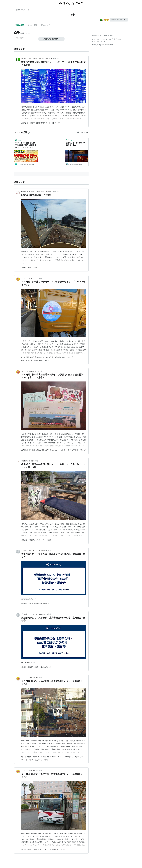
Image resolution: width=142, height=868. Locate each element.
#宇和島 (75, 450)
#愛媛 (23, 268)
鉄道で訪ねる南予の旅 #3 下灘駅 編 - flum (76, 144)
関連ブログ (46, 25)
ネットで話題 (33, 25)
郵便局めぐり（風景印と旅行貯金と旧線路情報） (37, 192)
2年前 (40, 278)
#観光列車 (50, 357)
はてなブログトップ (99, 41)
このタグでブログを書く (119, 20)
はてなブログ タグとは (100, 39)
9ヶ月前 (57, 192)
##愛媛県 (25, 123)
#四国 (41, 360)
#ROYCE (47, 849)
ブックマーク (20, 140)
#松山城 (24, 540)
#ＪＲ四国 (25, 357)
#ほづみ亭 (79, 757)
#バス (40, 849)
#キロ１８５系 (68, 357)
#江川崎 (83, 450)
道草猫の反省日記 (27, 461)
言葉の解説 (20, 25)
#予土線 (32, 450)
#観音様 (46, 603)
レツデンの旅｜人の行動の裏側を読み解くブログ (37, 59)
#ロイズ (55, 849)
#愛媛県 (32, 540)
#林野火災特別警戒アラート (40, 123)
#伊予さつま (69, 757)
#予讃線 (58, 357)
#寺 (50, 667)
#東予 (38, 540)
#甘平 (46, 760)
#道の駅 (63, 849)
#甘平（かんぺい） (36, 760)
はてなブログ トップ (22, 10)
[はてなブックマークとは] (29, 132)
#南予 (60, 123)
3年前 (36, 461)
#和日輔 (24, 760)
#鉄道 (35, 268)
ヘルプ (110, 39)
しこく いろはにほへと (29, 278)
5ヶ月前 (57, 59)
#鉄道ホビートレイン (55, 757)
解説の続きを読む (51, 39)
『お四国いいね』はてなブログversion (34, 551)
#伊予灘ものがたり (37, 357)
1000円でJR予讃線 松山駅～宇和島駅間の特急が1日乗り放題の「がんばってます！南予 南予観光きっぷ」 (26, 145)
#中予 (54, 123)
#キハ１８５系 (27, 360)
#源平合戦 (38, 603)
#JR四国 (24, 450)
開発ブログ (118, 39)
